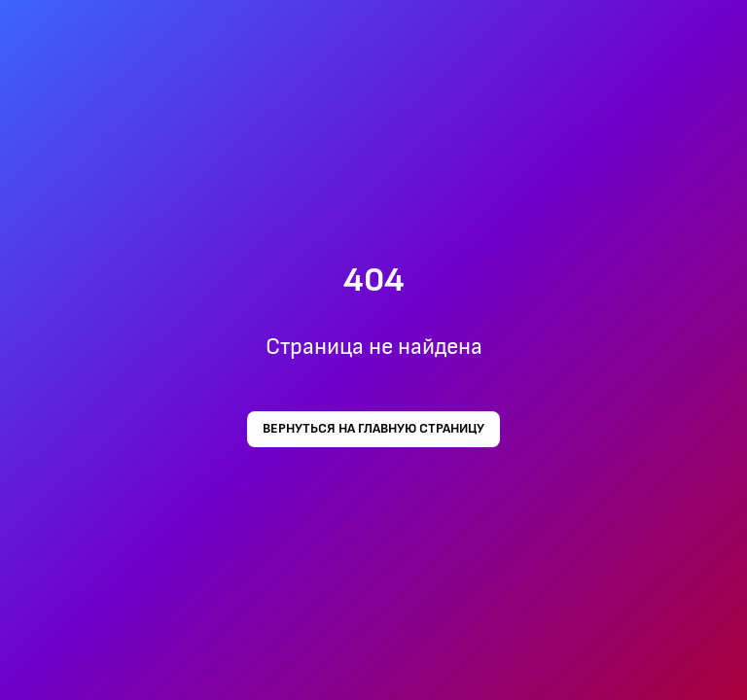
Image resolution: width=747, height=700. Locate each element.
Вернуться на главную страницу (373, 429)
